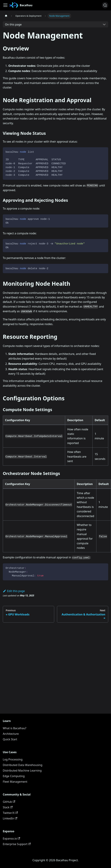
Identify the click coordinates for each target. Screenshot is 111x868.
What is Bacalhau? (15, 728)
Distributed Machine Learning (22, 771)
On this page (13, 24)
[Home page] (6, 16)
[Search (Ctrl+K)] (105, 5)
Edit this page (14, 591)
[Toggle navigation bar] (5, 5)
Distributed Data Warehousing (23, 765)
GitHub (9, 802)
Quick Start (10, 739)
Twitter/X (10, 813)
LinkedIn (10, 818)
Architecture (11, 734)
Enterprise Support (17, 844)
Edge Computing (14, 776)
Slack (8, 807)
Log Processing (13, 759)
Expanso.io (11, 839)
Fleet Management (15, 782)
